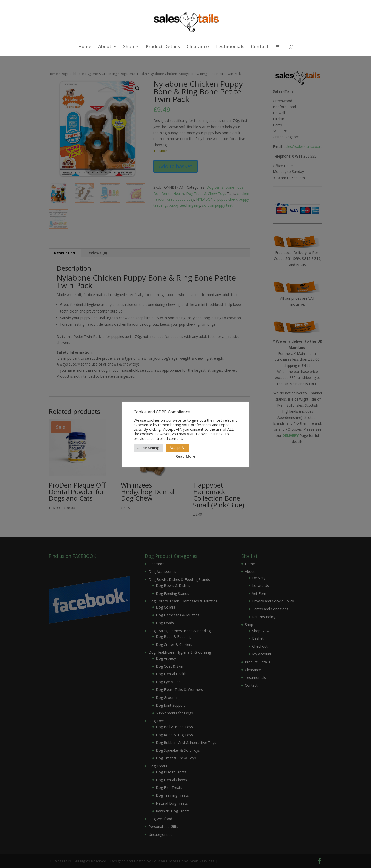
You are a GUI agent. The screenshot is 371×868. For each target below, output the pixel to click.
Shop (129, 47)
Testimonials (230, 47)
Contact (260, 47)
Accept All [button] (178, 448)
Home (85, 47)
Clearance (198, 47)
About (105, 47)
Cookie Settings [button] (149, 448)
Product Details (163, 47)
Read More (185, 456)
